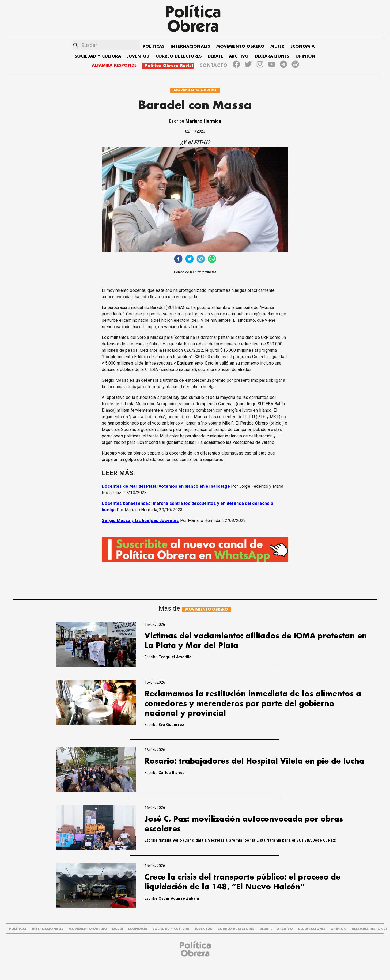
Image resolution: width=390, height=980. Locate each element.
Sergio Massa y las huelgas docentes (140, 521)
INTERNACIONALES (190, 46)
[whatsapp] (212, 260)
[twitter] (190, 260)
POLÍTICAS (154, 46)
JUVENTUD (138, 56)
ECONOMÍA (302, 46)
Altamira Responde (370, 929)
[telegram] (201, 260)
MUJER (277, 46)
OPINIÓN (305, 56)
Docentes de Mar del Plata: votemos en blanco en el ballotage (166, 486)
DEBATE (215, 56)
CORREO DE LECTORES (179, 56)
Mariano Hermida (203, 121)
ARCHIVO (239, 56)
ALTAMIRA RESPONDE (114, 65)
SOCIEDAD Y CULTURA (98, 56)
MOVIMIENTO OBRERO (241, 46)
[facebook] (178, 260)
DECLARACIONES (272, 56)
